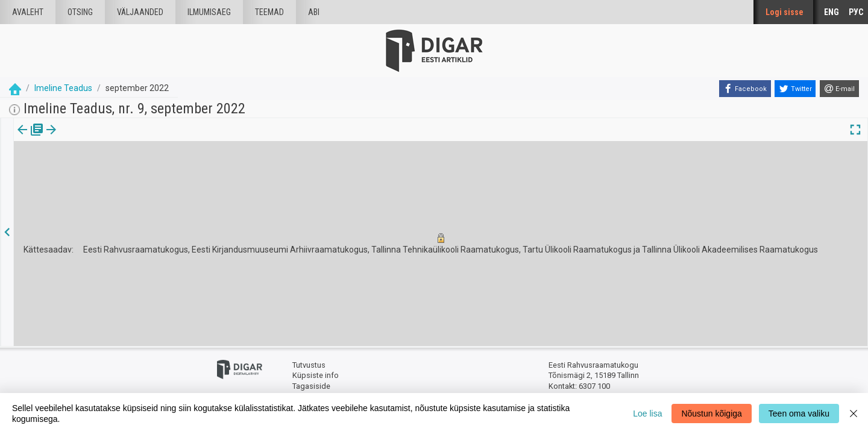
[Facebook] (745, 89)
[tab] (30, 138)
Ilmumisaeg (209, 12)
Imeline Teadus (63, 88)
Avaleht (28, 12)
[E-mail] (839, 89)
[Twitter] (795, 89)
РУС (856, 12)
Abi (314, 12)
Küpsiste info (316, 375)
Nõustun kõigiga (711, 414)
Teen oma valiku (799, 414)
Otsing (80, 12)
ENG (832, 12)
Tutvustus (309, 365)
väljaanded (140, 12)
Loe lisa (647, 414)
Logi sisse (785, 12)
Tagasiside (311, 386)
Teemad (269, 12)
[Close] (854, 414)
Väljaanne (30, 138)
